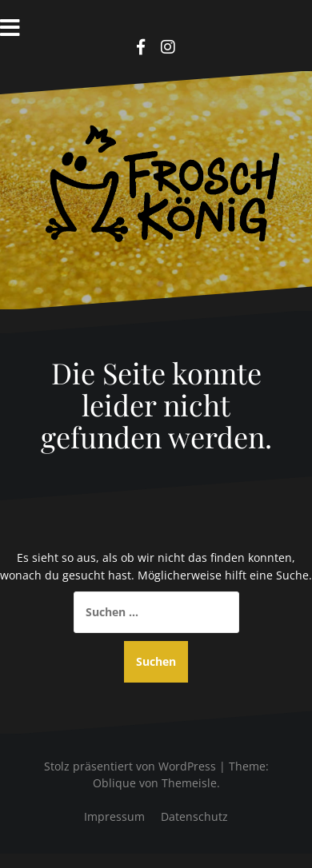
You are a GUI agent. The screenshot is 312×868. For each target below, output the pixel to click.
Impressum (114, 816)
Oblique (114, 783)
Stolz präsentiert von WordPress (130, 766)
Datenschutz (194, 816)
